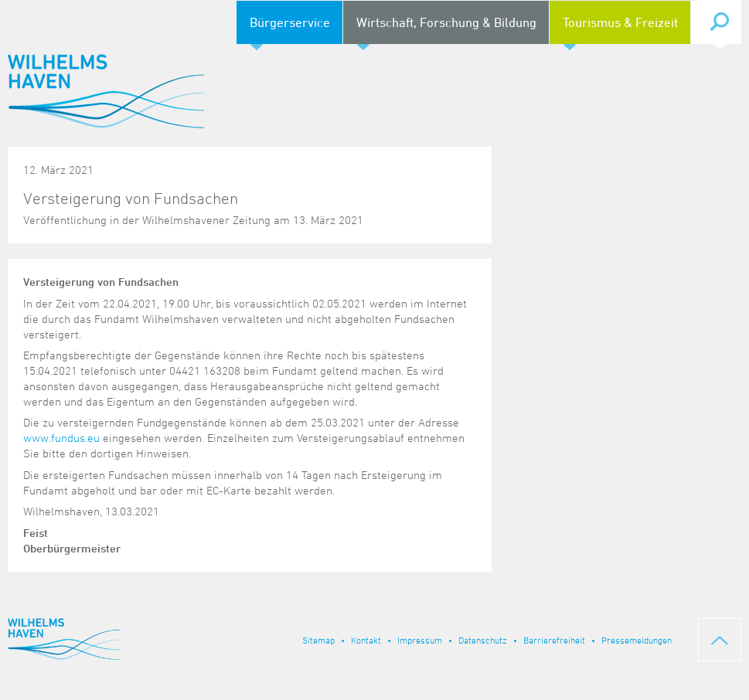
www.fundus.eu (61, 438)
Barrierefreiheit (554, 640)
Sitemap (318, 640)
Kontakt (366, 640)
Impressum (420, 640)
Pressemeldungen (637, 640)
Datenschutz (483, 640)
